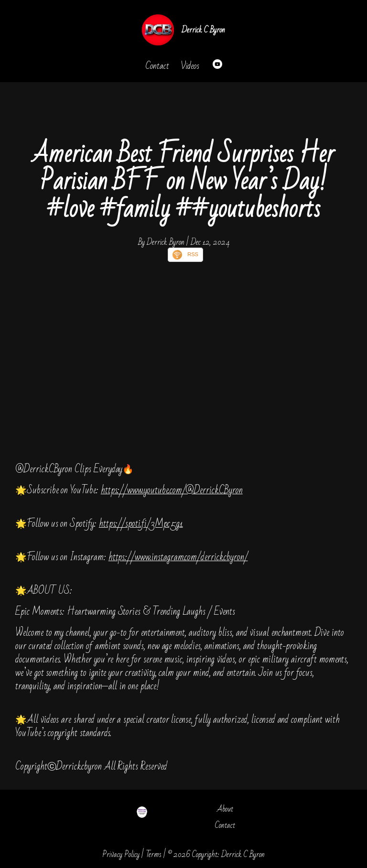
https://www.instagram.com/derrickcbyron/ (178, 557)
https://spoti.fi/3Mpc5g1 (141, 524)
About (225, 809)
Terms (154, 854)
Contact (157, 66)
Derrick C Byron (203, 30)
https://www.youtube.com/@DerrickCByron (172, 490)
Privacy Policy (121, 854)
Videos (190, 66)
